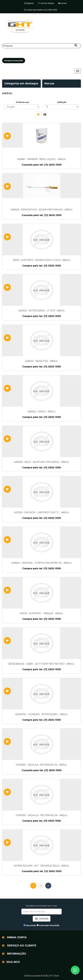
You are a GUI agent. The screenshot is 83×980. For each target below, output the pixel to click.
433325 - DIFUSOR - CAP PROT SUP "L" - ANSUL (42, 513)
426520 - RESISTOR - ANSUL (41, 361)
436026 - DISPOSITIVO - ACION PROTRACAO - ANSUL (42, 210)
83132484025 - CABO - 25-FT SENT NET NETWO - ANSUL (42, 664)
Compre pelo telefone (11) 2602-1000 (40, 10)
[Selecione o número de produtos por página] (61, 107)
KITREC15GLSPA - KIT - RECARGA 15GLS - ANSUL (42, 866)
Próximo (48, 886)
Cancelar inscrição (49, 925)
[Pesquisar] (41, 46)
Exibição (62, 102)
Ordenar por (23, 102)
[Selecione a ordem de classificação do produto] (22, 107)
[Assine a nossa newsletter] (41, 912)
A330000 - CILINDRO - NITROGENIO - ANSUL (41, 714)
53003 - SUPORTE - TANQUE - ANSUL (41, 613)
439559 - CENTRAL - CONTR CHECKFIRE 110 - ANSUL (41, 563)
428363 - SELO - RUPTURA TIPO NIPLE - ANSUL (42, 462)
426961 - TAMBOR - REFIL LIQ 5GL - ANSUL (41, 159)
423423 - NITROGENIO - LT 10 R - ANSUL (42, 311)
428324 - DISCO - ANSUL (42, 412)
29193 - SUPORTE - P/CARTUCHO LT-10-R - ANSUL (41, 260)
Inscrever (31, 925)
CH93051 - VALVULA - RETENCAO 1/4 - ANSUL (42, 815)
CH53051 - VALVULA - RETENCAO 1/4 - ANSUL (41, 765)
